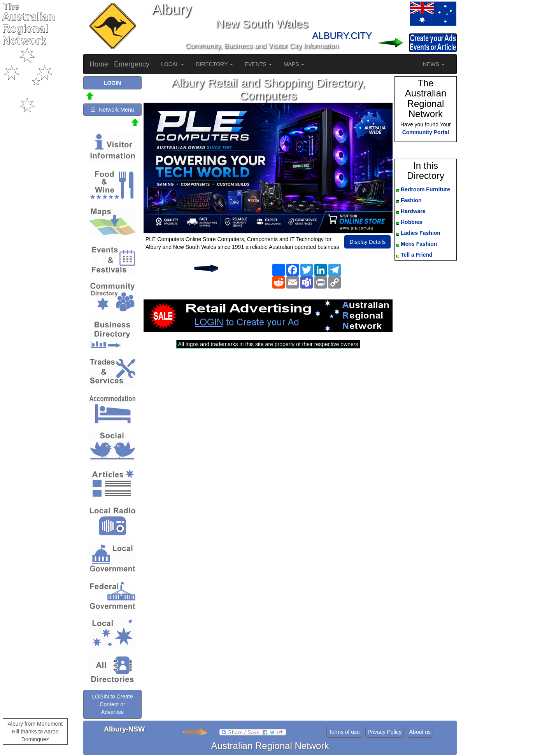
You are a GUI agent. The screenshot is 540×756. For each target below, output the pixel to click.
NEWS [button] (434, 64)
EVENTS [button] (258, 64)
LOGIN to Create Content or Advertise (112, 704)
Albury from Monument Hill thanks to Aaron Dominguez (35, 731)
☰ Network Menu (112, 110)
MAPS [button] (294, 64)
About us (420, 732)
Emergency (132, 64)
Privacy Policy (385, 732)
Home (99, 64)
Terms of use (344, 732)
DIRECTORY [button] (214, 64)
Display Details (367, 242)
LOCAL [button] (173, 64)
